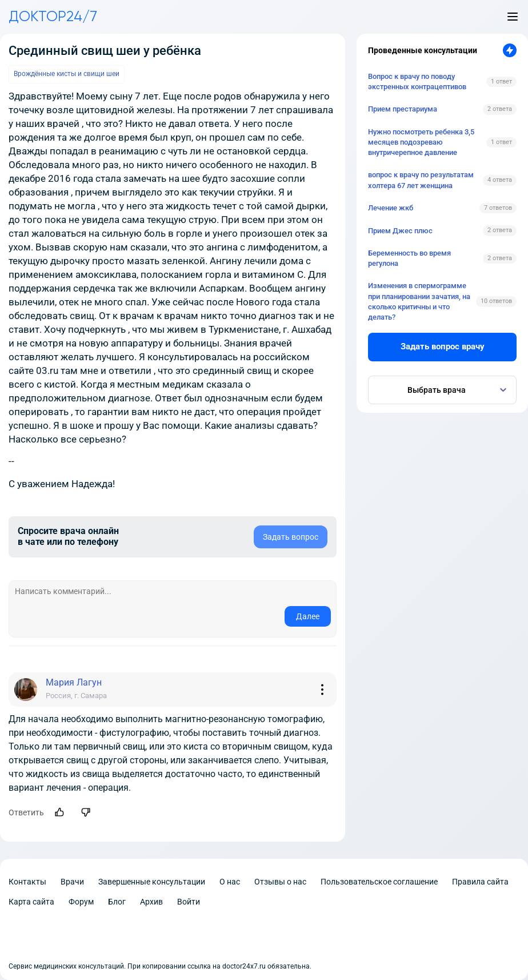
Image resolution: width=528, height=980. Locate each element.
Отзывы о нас (280, 882)
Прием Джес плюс (400, 231)
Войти (189, 902)
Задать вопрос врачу (443, 346)
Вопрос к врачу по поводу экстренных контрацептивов (417, 81)
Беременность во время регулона (409, 258)
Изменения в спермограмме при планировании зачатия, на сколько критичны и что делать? (419, 301)
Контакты (27, 882)
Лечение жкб (391, 208)
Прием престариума (403, 109)
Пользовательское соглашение (379, 882)
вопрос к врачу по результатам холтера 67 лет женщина (421, 180)
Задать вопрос (291, 537)
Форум (81, 902)
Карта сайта (31, 902)
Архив (151, 902)
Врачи (72, 882)
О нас (230, 882)
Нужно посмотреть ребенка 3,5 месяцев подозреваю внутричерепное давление (421, 142)
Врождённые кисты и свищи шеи (67, 74)
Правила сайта (480, 882)
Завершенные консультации (152, 882)
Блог (117, 902)
